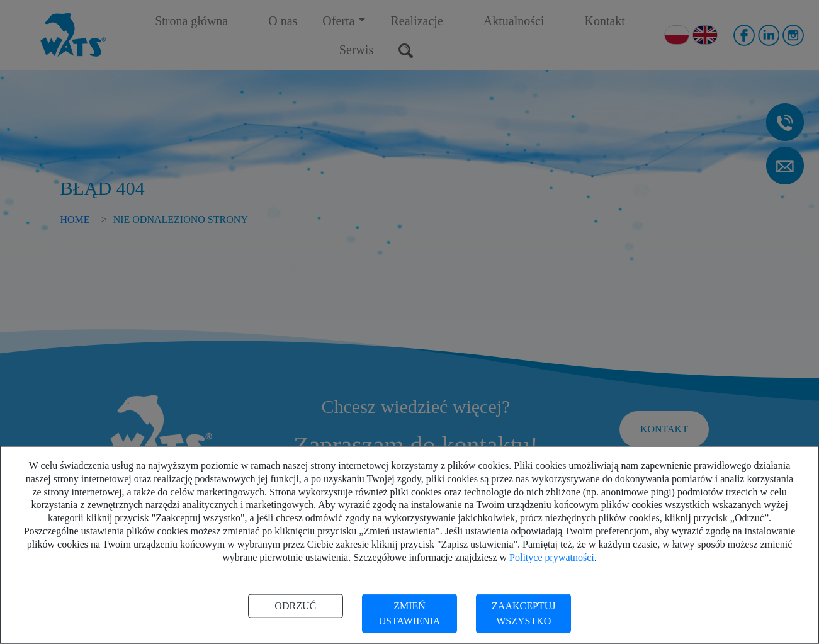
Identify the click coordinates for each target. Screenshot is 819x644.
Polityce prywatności (552, 557)
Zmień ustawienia (410, 613)
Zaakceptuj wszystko (523, 613)
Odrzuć (295, 606)
